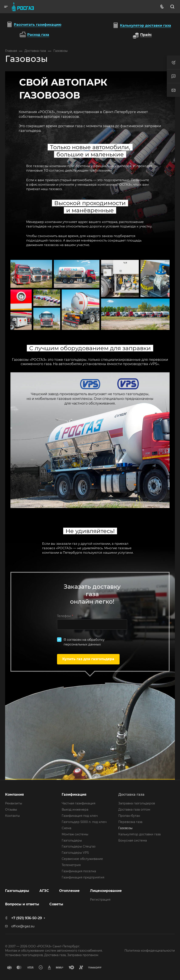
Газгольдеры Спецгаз (79, 846)
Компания (14, 794)
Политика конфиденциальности (150, 951)
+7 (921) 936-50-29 (27, 918)
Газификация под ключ (80, 816)
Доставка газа (131, 794)
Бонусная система (133, 840)
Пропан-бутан (129, 816)
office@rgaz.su (23, 926)
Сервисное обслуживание (82, 859)
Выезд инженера (75, 810)
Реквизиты (14, 803)
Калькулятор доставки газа (139, 834)
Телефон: (65, 616)
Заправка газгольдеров (137, 803)
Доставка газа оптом (134, 810)
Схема (66, 828)
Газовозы (125, 828)
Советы (56, 904)
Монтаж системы (75, 834)
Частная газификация (79, 803)
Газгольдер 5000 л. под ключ (84, 822)
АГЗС (44, 891)
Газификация (74, 794)
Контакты (12, 816)
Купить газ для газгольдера (88, 659)
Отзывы (11, 810)
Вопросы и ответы (22, 904)
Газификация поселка (79, 871)
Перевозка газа (130, 822)
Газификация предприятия (83, 877)
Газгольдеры (72, 840)
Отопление (69, 891)
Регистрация (100, 900)
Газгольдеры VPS (75, 853)
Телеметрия (71, 865)
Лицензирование (106, 891)
